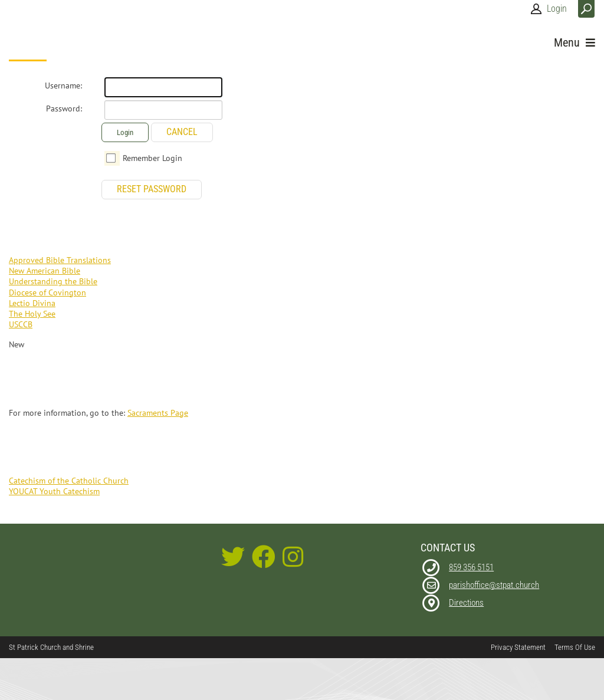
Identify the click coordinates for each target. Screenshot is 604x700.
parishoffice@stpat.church (494, 585)
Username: (63, 86)
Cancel (182, 132)
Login (557, 9)
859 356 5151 (471, 567)
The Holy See (32, 314)
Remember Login (152, 158)
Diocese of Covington (47, 293)
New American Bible (45, 271)
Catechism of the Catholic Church (69, 481)
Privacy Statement (518, 647)
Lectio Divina (32, 303)
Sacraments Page (158, 413)
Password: (64, 109)
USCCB (21, 324)
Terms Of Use (575, 647)
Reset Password (152, 189)
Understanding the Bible (53, 281)
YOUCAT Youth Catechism (54, 491)
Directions (466, 603)
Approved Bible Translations (60, 260)
